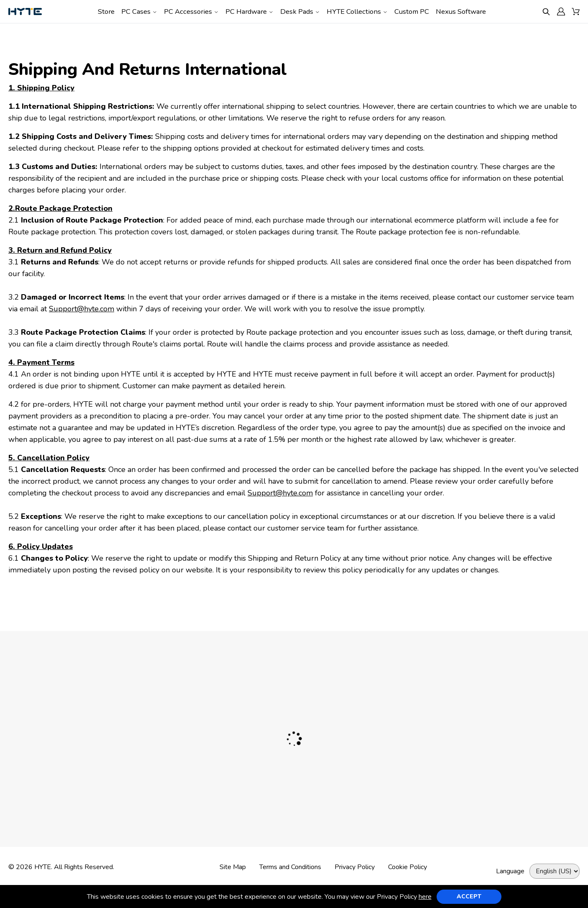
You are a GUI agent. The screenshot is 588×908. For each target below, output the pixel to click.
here (425, 897)
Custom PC (412, 12)
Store (106, 12)
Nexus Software (461, 12)
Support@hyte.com (82, 309)
